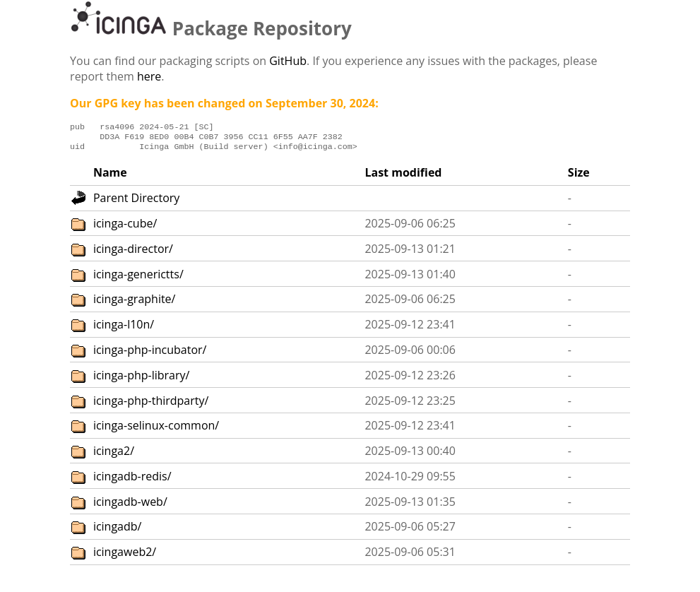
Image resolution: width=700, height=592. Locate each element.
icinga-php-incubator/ (150, 354)
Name (110, 177)
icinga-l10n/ (124, 328)
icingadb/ (118, 531)
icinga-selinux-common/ (156, 430)
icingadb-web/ (130, 506)
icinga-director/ (133, 253)
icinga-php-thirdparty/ (151, 405)
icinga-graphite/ (135, 303)
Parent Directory (136, 202)
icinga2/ (114, 455)
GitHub (288, 61)
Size (579, 177)
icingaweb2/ (125, 556)
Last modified (403, 177)
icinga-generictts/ (138, 278)
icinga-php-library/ (142, 379)
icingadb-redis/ (132, 480)
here (149, 76)
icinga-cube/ (125, 227)
